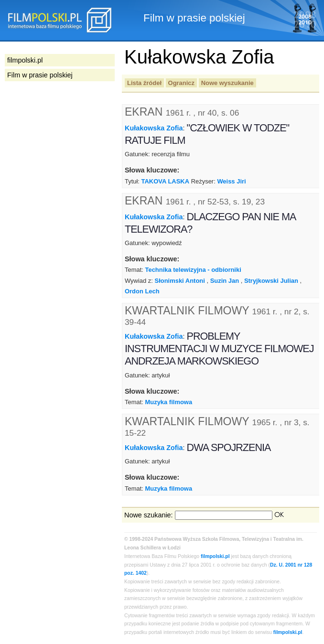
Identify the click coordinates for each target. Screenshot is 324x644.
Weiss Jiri (231, 181)
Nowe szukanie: (149, 515)
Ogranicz (181, 83)
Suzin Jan (225, 281)
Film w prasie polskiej (40, 75)
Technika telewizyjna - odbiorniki (193, 270)
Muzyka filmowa (168, 402)
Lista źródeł (144, 83)
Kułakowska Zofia (154, 128)
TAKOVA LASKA (166, 181)
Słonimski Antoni (180, 281)
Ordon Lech (142, 291)
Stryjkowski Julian (271, 281)
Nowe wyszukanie (227, 83)
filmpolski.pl (215, 556)
